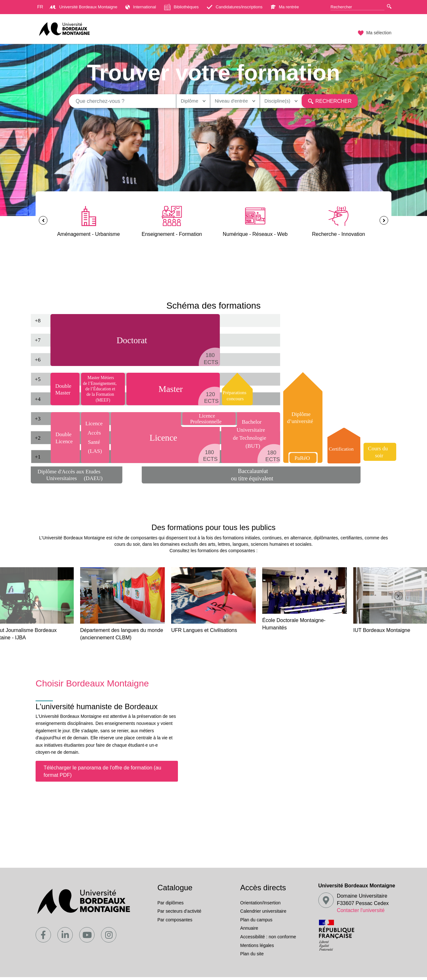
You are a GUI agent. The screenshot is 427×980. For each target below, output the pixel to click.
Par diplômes (171, 906)
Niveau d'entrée (222, 102)
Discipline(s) (272, 102)
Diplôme (176, 102)
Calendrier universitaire (263, 914)
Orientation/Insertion (260, 906)
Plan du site (252, 957)
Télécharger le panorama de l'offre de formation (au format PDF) (102, 774)
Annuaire (249, 931)
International (141, 7)
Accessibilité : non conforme (268, 940)
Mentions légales (257, 948)
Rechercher (326, 102)
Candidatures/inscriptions (235, 7)
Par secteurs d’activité (179, 914)
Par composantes (175, 923)
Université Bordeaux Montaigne (84, 7)
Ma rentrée (285, 7)
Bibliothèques (181, 7)
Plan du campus (256, 923)
